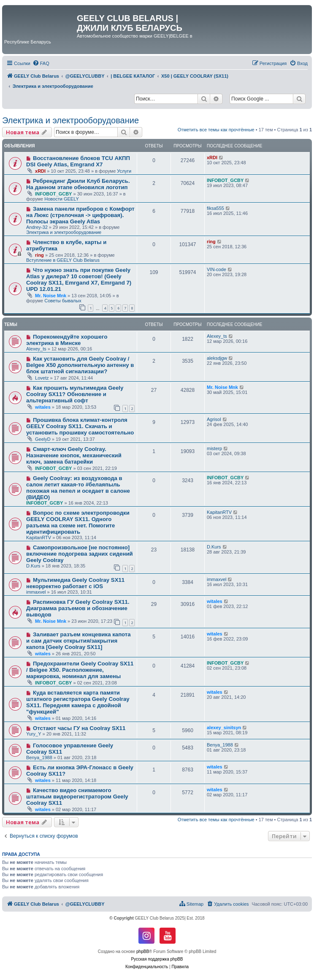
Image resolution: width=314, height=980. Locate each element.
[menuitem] (41, 63)
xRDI (40, 171)
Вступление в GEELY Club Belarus (63, 260)
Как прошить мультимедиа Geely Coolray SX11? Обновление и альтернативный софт (75, 394)
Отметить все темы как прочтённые (216, 130)
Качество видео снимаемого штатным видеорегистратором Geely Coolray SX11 (77, 797)
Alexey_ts (36, 349)
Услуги (124, 171)
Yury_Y (34, 734)
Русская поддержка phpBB (157, 959)
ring (39, 255)
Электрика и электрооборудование (70, 120)
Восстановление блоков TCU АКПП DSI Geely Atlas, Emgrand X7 (78, 161)
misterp (214, 448)
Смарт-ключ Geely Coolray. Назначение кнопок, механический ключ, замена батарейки (74, 455)
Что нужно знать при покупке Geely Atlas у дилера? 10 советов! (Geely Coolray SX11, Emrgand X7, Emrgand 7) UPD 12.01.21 (79, 280)
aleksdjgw (217, 358)
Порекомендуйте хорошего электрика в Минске (67, 340)
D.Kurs (33, 566)
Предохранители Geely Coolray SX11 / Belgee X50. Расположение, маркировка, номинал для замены (80, 670)
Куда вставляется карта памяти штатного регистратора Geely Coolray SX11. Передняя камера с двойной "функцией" (78, 702)
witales (43, 407)
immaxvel (36, 592)
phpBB (143, 951)
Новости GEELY (62, 199)
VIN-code (217, 269)
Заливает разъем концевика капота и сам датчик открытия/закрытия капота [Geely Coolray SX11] (78, 641)
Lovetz (42, 378)
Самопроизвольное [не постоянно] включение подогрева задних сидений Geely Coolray (80, 554)
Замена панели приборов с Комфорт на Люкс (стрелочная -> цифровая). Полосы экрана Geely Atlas (80, 215)
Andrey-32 (37, 227)
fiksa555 (215, 208)
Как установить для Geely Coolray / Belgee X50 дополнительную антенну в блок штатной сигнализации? (80, 365)
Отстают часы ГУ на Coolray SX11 (79, 728)
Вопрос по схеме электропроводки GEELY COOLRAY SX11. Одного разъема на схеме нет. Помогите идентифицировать (78, 522)
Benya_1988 (39, 757)
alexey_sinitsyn (224, 728)
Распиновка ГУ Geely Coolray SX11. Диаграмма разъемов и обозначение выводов (78, 608)
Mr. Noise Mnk (51, 296)
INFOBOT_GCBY (53, 194)
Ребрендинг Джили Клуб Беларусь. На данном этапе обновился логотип (78, 184)
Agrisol (214, 419)
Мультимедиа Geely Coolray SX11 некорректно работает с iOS (75, 583)
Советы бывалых (63, 301)
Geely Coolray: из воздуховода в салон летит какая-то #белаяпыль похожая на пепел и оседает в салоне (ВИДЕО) (78, 488)
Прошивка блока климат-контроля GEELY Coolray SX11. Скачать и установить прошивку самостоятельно (80, 426)
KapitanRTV (39, 538)
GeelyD (43, 439)
